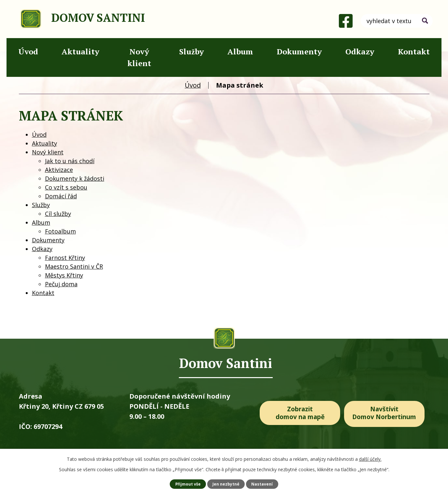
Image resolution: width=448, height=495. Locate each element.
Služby (192, 51)
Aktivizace (59, 170)
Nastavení (263, 484)
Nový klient (139, 57)
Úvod (28, 51)
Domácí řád (61, 196)
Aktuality (80, 51)
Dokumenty (299, 51)
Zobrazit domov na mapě (300, 413)
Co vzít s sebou (66, 187)
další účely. (370, 459)
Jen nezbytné (226, 484)
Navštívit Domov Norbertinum (387, 413)
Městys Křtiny (64, 275)
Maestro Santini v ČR (74, 266)
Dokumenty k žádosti (75, 178)
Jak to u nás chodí (70, 161)
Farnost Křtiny (65, 258)
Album (240, 51)
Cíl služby (58, 214)
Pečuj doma (61, 284)
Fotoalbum (60, 231)
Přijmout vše (188, 484)
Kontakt (414, 51)
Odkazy (360, 51)
